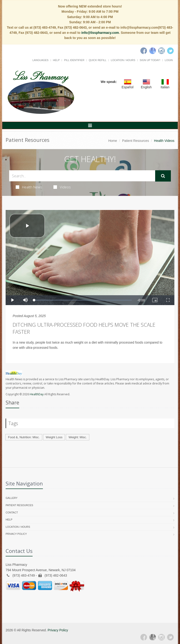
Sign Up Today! (150, 60)
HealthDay (37, 394)
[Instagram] (161, 51)
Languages (40, 60)
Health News (29, 187)
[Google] (153, 51)
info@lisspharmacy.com (100, 33)
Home (113, 141)
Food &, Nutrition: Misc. (24, 437)
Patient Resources (135, 141)
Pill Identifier (74, 60)
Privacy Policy (16, 534)
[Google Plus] (153, 637)
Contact (12, 512)
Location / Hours (123, 60)
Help (56, 60)
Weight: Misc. (78, 437)
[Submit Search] (163, 176)
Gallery (12, 498)
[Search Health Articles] (82, 176)
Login (169, 60)
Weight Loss (54, 437)
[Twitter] (170, 51)
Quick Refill (98, 60)
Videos (62, 187)
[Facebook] (144, 51)
